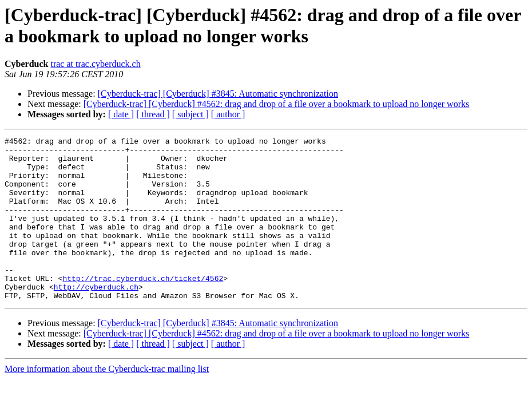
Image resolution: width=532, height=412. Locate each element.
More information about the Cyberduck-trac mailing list (107, 401)
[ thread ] (153, 114)
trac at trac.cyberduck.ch (95, 64)
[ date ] (121, 114)
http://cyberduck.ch (96, 318)
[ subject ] (190, 114)
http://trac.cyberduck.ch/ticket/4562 (143, 307)
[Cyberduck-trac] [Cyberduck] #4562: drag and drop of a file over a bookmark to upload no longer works (276, 104)
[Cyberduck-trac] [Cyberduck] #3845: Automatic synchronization (218, 94)
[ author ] (228, 114)
